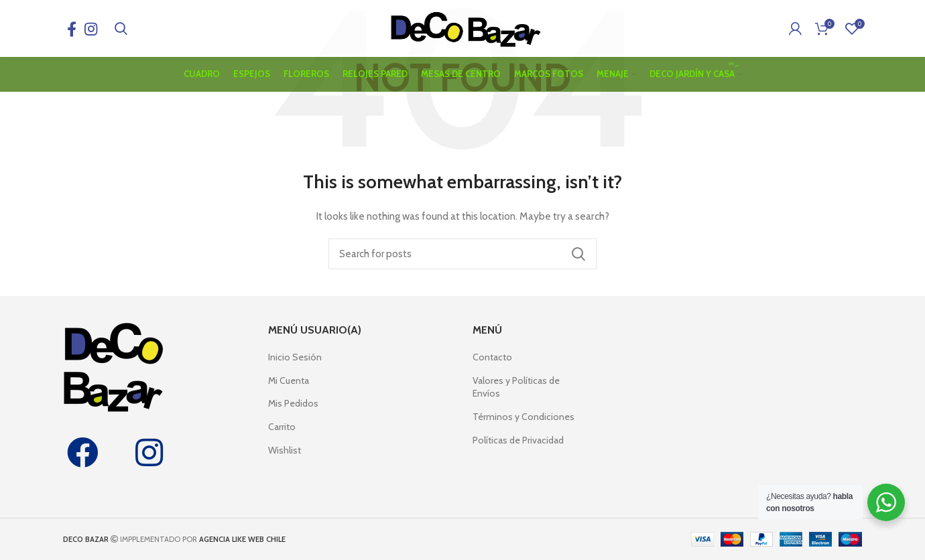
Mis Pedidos (293, 403)
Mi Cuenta (289, 380)
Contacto (492, 357)
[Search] (121, 30)
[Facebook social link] (72, 30)
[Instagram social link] (91, 30)
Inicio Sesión (295, 357)
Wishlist (285, 450)
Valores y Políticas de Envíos (516, 387)
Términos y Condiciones (523, 417)
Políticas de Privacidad (518, 440)
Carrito (282, 427)
